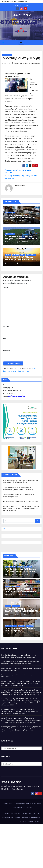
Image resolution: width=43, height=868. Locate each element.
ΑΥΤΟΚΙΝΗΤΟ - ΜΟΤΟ (10, 567)
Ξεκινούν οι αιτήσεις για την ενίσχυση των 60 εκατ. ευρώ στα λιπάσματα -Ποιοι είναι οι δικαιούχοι (21, 240)
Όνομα (6, 327)
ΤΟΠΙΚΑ (23, 255)
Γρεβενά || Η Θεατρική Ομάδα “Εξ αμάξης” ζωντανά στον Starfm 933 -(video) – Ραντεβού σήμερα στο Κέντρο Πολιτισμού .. (21, 509)
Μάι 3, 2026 (10, 575)
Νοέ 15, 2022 (11, 242)
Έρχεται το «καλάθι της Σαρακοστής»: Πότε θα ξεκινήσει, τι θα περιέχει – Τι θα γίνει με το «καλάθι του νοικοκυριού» (21, 218)
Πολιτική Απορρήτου (35, 817)
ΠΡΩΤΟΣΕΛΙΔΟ (16, 255)
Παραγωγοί (25, 817)
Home (7, 813)
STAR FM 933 (21, 15)
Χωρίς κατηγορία (7, 55)
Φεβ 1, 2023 (11, 221)
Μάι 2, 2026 (10, 595)
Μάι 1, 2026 (10, 614)
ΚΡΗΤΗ (29, 63)
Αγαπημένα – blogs (8, 817)
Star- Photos (36, 813)
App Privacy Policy (16, 813)
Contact (25, 813)
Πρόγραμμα (23, 822)
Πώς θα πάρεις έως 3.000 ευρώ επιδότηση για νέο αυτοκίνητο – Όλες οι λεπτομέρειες (20, 571)
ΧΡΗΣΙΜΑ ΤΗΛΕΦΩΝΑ (34, 822)
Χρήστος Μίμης (21, 186)
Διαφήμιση (18, 817)
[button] (40, 42)
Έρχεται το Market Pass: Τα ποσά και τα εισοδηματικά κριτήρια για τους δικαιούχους (21, 591)
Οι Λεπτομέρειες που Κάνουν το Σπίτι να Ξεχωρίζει (21, 502)
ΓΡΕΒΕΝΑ (8, 255)
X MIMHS (21, 263)
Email (6, 339)
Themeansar (29, 808)
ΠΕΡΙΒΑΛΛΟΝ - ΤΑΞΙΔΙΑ (11, 626)
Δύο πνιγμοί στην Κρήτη (21, 58)
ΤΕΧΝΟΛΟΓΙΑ (30, 626)
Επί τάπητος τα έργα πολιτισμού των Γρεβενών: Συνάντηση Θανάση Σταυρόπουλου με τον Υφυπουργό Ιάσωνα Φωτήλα (20, 712)
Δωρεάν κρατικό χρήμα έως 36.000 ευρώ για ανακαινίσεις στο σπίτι (21, 611)
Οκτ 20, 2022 (11, 263)
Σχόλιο (6, 287)
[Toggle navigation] (21, 42)
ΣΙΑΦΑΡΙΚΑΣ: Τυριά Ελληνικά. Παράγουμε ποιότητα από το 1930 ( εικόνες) (20, 260)
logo (30, 813)
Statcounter (8, 529)
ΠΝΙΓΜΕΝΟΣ (36, 63)
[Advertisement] (21, 846)
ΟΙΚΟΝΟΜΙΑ (20, 567)
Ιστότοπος (7, 351)
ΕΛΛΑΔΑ (16, 63)
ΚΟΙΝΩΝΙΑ (23, 63)
